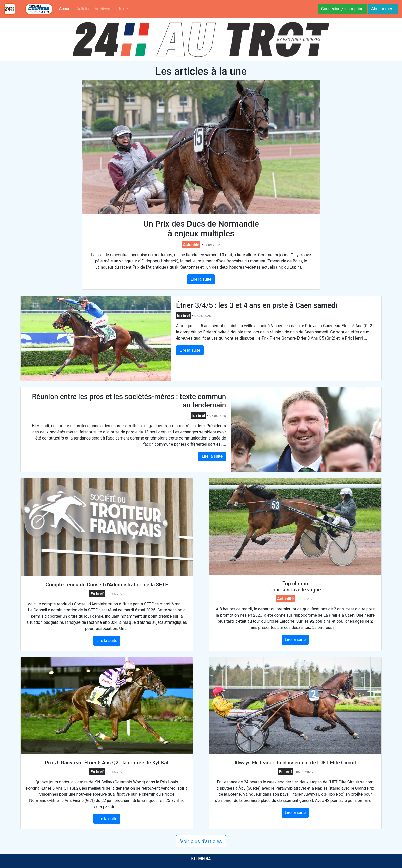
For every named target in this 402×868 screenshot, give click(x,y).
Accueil (67, 8)
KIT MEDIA (201, 859)
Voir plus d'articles (201, 841)
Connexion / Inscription (342, 9)
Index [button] (120, 9)
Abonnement (383, 9)
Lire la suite (201, 279)
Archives (102, 9)
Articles (83, 9)
